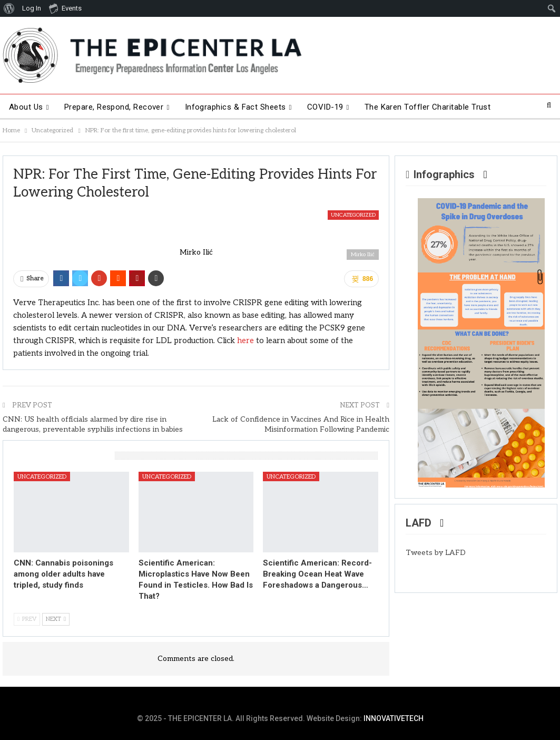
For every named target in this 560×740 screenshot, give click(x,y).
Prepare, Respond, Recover (114, 107)
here (245, 340)
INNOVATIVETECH (394, 718)
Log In (32, 8)
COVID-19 (325, 107)
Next (56, 619)
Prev (27, 619)
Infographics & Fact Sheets (235, 107)
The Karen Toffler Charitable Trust (428, 107)
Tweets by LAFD (436, 553)
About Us (26, 107)
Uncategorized (353, 215)
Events (65, 8)
